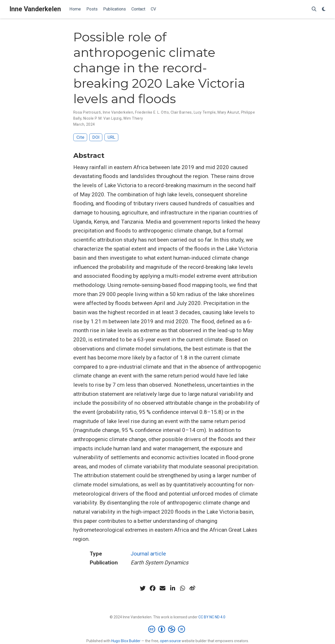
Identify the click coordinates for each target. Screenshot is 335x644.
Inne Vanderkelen (35, 9)
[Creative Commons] (168, 629)
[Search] (314, 9)
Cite (80, 137)
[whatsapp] (182, 588)
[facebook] (153, 588)
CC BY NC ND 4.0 (212, 617)
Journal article (148, 554)
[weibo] (192, 588)
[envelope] (163, 588)
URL (111, 137)
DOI (96, 137)
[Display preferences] (324, 9)
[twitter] (143, 588)
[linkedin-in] (172, 588)
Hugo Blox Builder (126, 641)
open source (170, 641)
